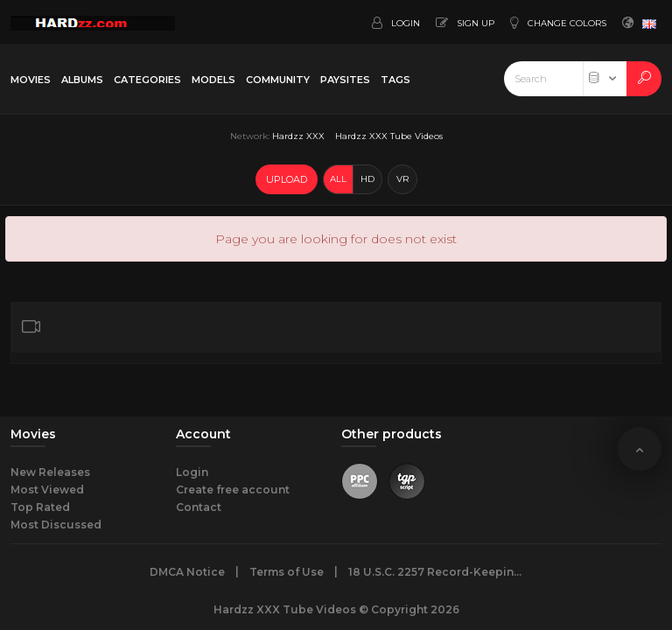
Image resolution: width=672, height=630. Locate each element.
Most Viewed (47, 490)
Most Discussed (56, 525)
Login (192, 472)
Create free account (233, 490)
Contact (199, 507)
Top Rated (40, 507)
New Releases (50, 472)
